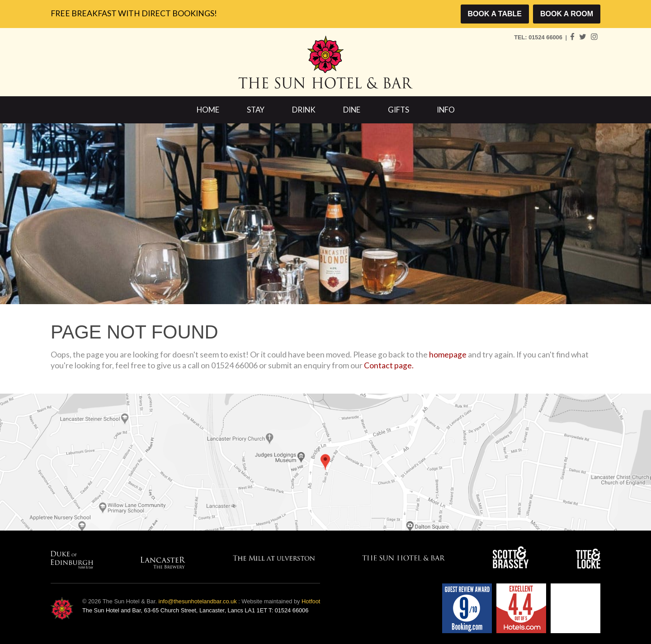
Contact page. (389, 365)
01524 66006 (546, 37)
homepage (448, 355)
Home (208, 110)
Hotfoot (311, 601)
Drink (304, 110)
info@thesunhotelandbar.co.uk (198, 601)
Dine (352, 110)
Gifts (399, 110)
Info (446, 110)
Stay (256, 110)
